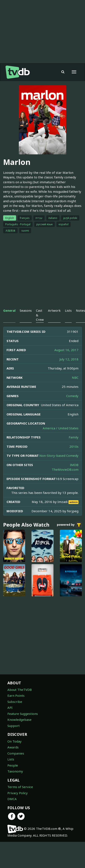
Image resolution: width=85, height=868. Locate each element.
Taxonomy (15, 771)
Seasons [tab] (26, 310)
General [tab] (9, 310)
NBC (75, 377)
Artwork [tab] (54, 310)
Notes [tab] (80, 310)
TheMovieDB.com (65, 469)
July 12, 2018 (69, 359)
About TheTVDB (20, 690)
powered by (69, 525)
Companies (16, 753)
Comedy (72, 396)
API (10, 708)
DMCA (12, 799)
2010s (74, 446)
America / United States (61, 428)
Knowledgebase (19, 720)
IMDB (74, 465)
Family (74, 437)
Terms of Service (20, 787)
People (13, 765)
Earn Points (16, 695)
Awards (13, 747)
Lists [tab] (68, 310)
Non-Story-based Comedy (59, 456)
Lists (11, 759)
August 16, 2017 (66, 350)
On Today (14, 741)
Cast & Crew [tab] (40, 315)
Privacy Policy (18, 793)
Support (14, 726)
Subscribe (15, 702)
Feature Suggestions (23, 714)
